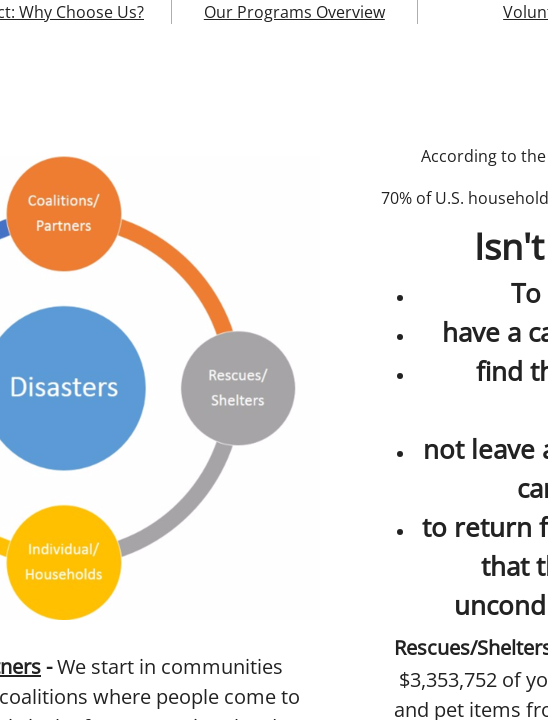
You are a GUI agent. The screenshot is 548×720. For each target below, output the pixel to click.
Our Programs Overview (294, 12)
